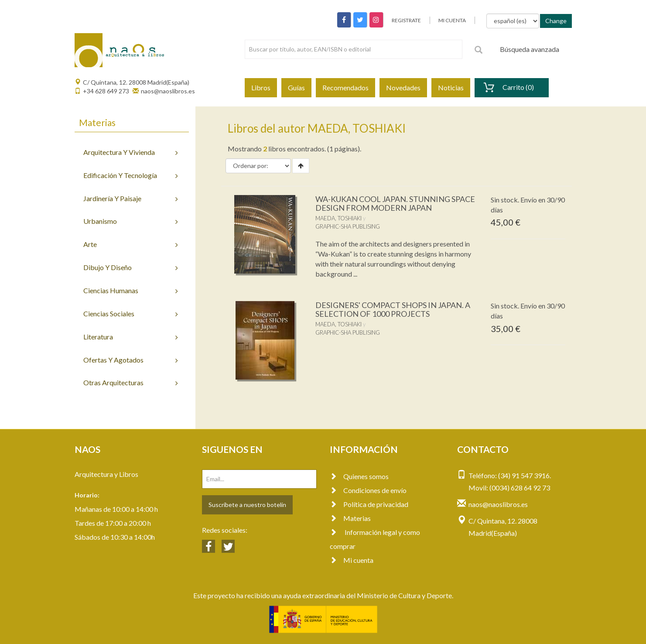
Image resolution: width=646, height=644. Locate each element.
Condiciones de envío (368, 490)
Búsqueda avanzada (530, 49)
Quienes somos (359, 476)
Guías (296, 87)
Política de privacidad (369, 504)
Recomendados (345, 87)
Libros (261, 87)
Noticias (451, 87)
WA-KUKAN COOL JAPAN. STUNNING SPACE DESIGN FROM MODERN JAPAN (395, 203)
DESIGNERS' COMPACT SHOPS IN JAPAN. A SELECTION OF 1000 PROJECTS (393, 309)
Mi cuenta (352, 560)
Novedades (403, 87)
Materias (350, 518)
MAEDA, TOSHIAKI (338, 218)
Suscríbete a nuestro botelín (247, 505)
